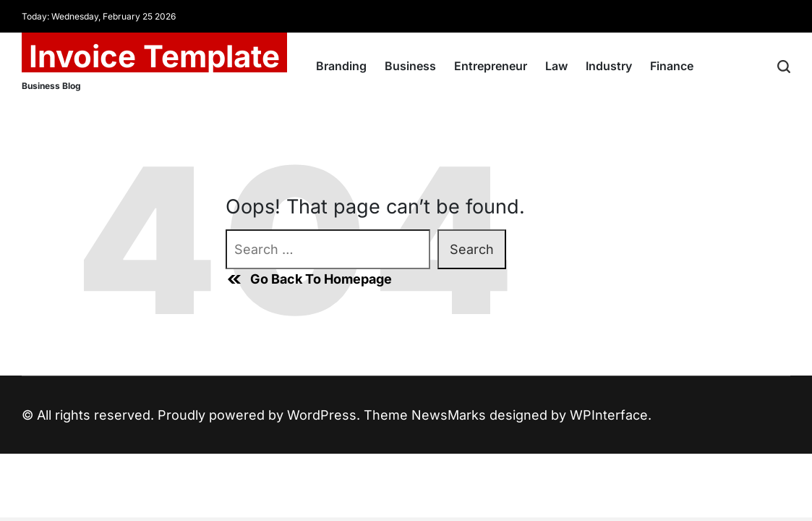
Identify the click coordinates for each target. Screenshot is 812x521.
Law (556, 66)
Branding (341, 66)
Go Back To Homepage (309, 279)
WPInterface (609, 415)
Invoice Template (154, 56)
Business (410, 66)
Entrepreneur (491, 66)
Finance (672, 66)
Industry (609, 66)
